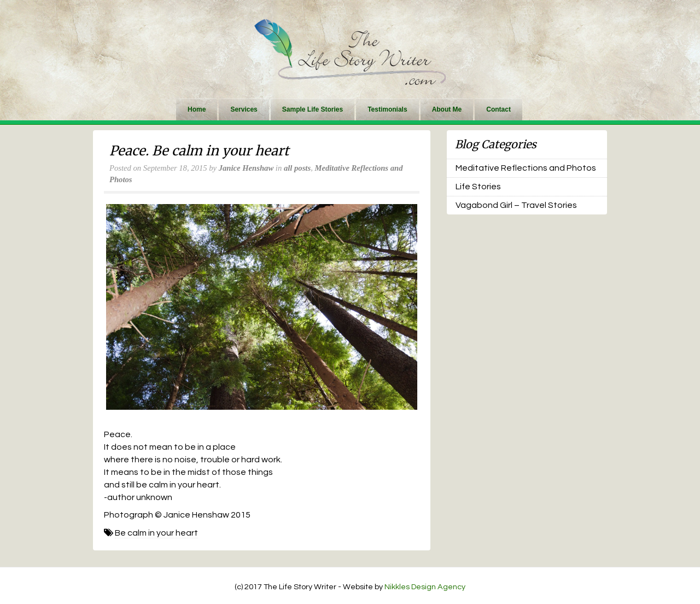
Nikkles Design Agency (425, 587)
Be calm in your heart (156, 533)
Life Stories (478, 187)
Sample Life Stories (313, 109)
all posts (297, 168)
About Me (447, 109)
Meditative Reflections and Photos (526, 168)
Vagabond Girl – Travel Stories (516, 205)
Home (197, 109)
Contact (498, 109)
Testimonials (387, 109)
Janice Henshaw (246, 168)
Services (244, 109)
